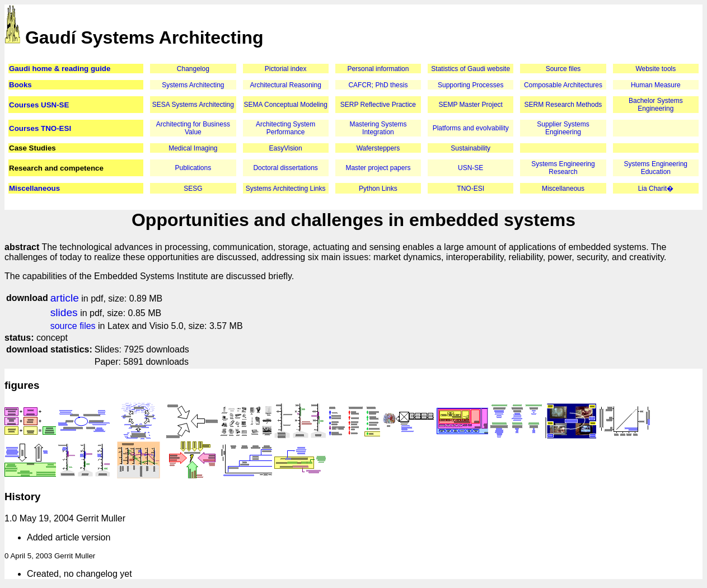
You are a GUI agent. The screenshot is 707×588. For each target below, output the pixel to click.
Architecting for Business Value (193, 128)
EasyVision (286, 148)
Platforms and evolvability (471, 128)
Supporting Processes (470, 85)
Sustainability (470, 148)
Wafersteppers (378, 148)
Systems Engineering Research (563, 168)
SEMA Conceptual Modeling (285, 105)
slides (64, 312)
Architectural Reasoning (285, 85)
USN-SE (470, 168)
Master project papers (378, 168)
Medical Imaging (193, 148)
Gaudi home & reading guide (60, 69)
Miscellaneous (34, 188)
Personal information (378, 69)
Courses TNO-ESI (40, 128)
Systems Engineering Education (656, 168)
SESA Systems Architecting (193, 105)
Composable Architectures (563, 85)
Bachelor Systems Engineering (656, 105)
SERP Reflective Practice (378, 105)
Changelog (193, 69)
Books (20, 85)
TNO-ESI (470, 189)
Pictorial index (286, 69)
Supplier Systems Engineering (563, 128)
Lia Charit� (656, 189)
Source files (563, 69)
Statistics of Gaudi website (470, 69)
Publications (193, 168)
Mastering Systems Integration (378, 128)
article (65, 298)
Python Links (378, 189)
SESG (193, 189)
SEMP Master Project (470, 105)
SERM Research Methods (563, 105)
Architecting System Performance (285, 128)
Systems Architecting (193, 85)
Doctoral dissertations (285, 168)
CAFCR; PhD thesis (378, 85)
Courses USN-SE (39, 105)
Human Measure (656, 85)
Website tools (656, 69)
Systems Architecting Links (286, 189)
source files (73, 326)
